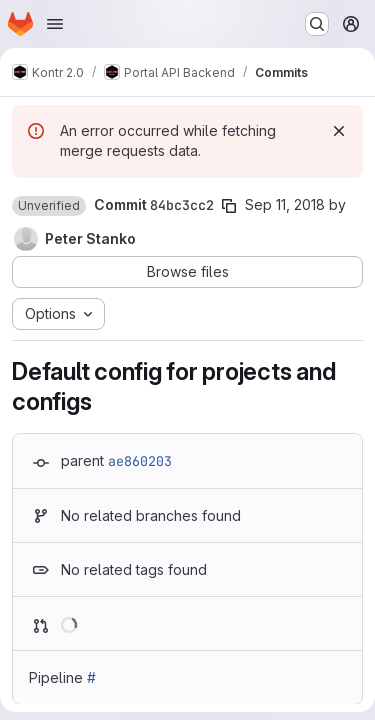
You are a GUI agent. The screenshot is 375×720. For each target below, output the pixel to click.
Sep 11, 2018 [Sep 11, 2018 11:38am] (285, 204)
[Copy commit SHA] (229, 206)
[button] (49, 206)
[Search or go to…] (317, 24)
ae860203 (140, 461)
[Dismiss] (339, 131)
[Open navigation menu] (55, 24)
